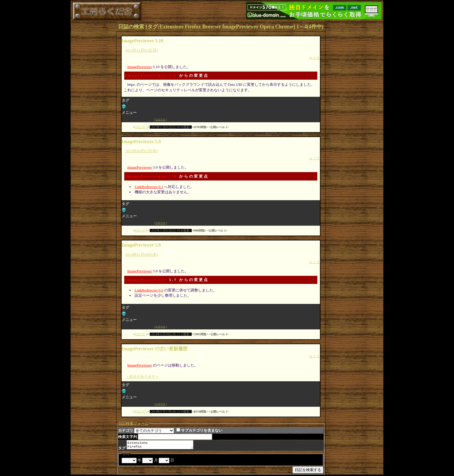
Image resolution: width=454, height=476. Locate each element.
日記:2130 (141, 412)
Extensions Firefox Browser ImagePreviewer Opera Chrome (162, 445)
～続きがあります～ (142, 376)
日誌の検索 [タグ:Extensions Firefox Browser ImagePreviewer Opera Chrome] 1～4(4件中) (221, 27)
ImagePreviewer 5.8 (151, 176)
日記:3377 (141, 127)
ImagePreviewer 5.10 (142, 41)
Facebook (138, 119)
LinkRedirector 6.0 (149, 290)
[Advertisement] (354, 109)
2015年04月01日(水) (142, 151)
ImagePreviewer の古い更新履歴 (154, 349)
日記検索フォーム (133, 423)
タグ (122, 449)
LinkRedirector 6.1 (149, 187)
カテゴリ (126, 430)
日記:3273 (141, 334)
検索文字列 (128, 437)
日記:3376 (141, 230)
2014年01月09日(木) (142, 255)
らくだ (314, 58)
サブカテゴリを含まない (199, 430)
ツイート (160, 119)
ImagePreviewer (140, 67)
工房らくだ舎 (107, 11)
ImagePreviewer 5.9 (151, 75)
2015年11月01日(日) (142, 50)
